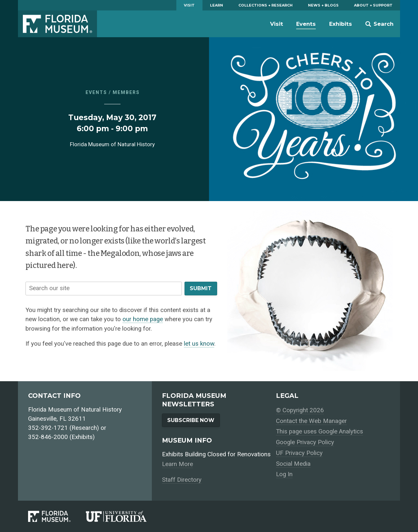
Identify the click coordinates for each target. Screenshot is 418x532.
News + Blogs (323, 5)
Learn (217, 5)
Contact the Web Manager (311, 421)
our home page (143, 319)
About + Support (373, 5)
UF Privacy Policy (299, 453)
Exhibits (341, 24)
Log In (284, 474)
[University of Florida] (124, 516)
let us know (199, 344)
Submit (201, 288)
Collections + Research (265, 5)
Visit (189, 5)
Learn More (177, 464)
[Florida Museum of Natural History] (57, 516)
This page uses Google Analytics (320, 431)
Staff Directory (182, 480)
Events (306, 24)
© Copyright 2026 (300, 410)
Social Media (293, 464)
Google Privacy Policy (305, 442)
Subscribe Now (191, 420)
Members (126, 92)
